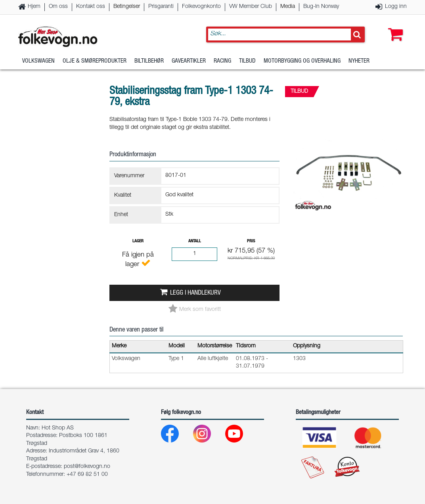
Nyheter (359, 61)
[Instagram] (208, 436)
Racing (222, 61)
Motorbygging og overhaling (302, 61)
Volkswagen (38, 61)
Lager (138, 241)
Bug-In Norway (321, 7)
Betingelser (127, 7)
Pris (251, 241)
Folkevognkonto (201, 7)
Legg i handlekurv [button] (195, 293)
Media (288, 7)
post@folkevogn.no (87, 467)
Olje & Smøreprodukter (95, 61)
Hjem (34, 7)
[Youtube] (240, 436)
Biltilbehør (149, 61)
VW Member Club (251, 7)
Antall (195, 241)
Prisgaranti (161, 7)
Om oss (58, 7)
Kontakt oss (91, 7)
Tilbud (247, 61)
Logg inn (396, 7)
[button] (394, 27)
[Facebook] (176, 436)
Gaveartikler (189, 61)
